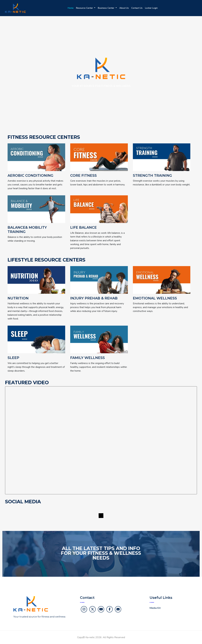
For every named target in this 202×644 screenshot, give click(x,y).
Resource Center (85, 8)
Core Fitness (83, 176)
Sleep (13, 358)
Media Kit (155, 608)
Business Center (106, 8)
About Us (124, 8)
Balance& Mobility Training (27, 230)
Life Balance (83, 228)
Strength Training (152, 176)
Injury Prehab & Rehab (94, 298)
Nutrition (18, 298)
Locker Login (151, 8)
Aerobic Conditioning (30, 176)
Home (71, 8)
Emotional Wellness (155, 298)
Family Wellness (88, 358)
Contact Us (137, 8)
